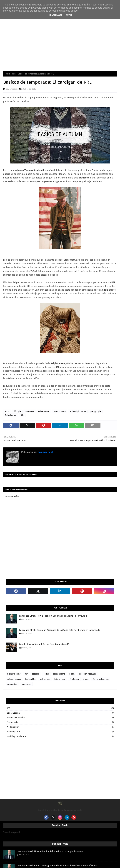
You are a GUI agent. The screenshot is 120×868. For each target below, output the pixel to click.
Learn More (56, 15)
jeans (14, 74)
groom (86, 679)
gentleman (74, 679)
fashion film (30, 679)
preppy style (95, 411)
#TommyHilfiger (14, 674)
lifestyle (17, 411)
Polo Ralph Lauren (78, 411)
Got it (69, 15)
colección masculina (88, 674)
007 (26, 674)
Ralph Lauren (11, 415)
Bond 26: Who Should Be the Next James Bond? (44, 644)
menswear (30, 411)
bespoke (36, 674)
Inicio (8, 74)
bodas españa (59, 674)
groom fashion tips (101, 679)
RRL (22, 415)
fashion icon (45, 679)
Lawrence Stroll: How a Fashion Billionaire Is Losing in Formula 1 (53, 616)
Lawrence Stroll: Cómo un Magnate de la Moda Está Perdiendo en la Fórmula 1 (60, 630)
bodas (46, 674)
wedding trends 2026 (61, 736)
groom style (12, 684)
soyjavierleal (12, 89)
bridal (72, 674)
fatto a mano (60, 679)
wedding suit (61, 727)
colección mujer (14, 679)
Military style (44, 411)
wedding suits (61, 732)
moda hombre (60, 411)
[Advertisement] (60, 43)
